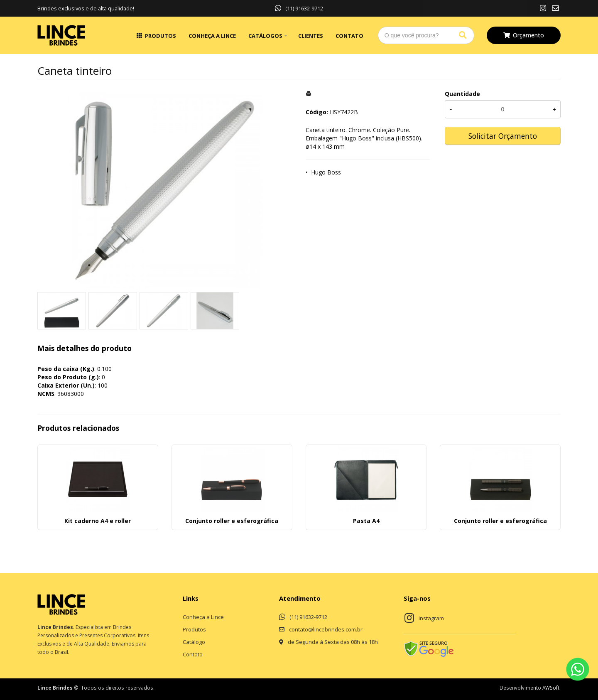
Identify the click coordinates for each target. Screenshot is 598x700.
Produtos (161, 36)
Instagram (431, 618)
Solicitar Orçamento (503, 136)
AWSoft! (551, 688)
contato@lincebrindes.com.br (326, 629)
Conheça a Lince (212, 36)
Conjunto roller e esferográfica (232, 521)
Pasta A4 (366, 521)
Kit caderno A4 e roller (98, 521)
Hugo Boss (326, 172)
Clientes (311, 36)
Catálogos (265, 36)
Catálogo (194, 642)
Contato (349, 36)
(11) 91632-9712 (299, 8)
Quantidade (462, 94)
